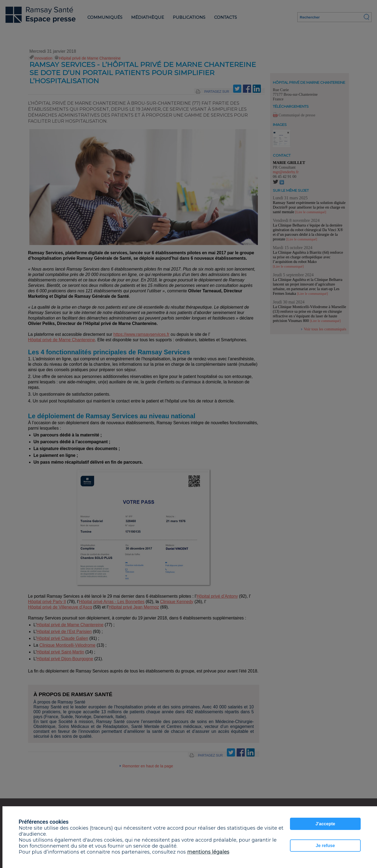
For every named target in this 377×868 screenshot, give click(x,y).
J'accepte (325, 824)
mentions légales (208, 852)
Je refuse (325, 846)
